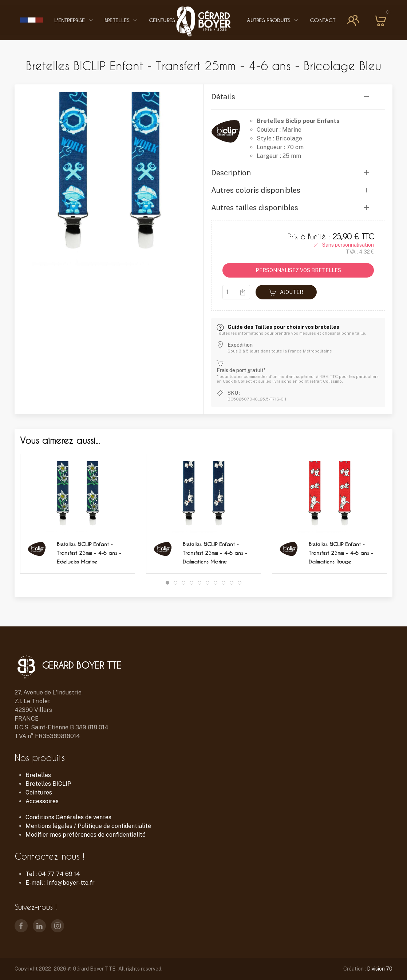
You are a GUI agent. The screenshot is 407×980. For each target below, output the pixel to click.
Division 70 (380, 969)
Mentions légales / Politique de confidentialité (88, 826)
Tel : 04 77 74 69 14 (53, 874)
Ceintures (166, 20)
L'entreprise (74, 20)
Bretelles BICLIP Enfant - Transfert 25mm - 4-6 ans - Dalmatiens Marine (215, 553)
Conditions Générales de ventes (68, 817)
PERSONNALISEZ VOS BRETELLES (298, 270)
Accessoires (42, 801)
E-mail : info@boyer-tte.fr (60, 883)
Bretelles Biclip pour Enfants (298, 121)
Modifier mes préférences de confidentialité (86, 835)
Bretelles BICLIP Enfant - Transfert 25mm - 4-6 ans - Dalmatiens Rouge (341, 553)
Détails (223, 97)
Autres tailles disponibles (255, 208)
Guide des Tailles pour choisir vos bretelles (278, 327)
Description (231, 173)
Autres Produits (273, 20)
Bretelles (121, 20)
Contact (323, 20)
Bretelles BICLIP (48, 784)
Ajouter (286, 292)
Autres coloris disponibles (256, 190)
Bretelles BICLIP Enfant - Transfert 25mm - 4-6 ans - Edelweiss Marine (89, 553)
